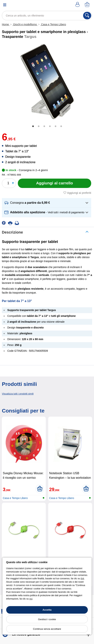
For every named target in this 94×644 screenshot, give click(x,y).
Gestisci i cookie (47, 619)
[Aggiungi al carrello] (55, 183)
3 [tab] (44, 126)
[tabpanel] (47, 82)
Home (6, 24)
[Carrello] (87, 5)
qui (31, 599)
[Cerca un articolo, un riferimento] (47, 16)
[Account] (78, 5)
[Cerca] (87, 16)
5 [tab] (56, 126)
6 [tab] (61, 126)
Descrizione (12, 232)
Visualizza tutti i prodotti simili (18, 394)
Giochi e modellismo (25, 24)
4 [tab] (50, 126)
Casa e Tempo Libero (53, 24)
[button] (47, 203)
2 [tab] (39, 126)
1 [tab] (33, 126)
